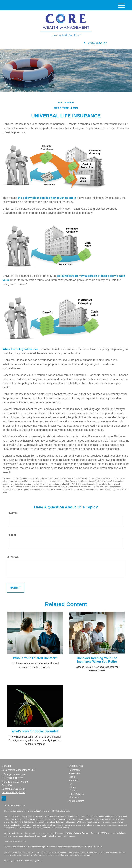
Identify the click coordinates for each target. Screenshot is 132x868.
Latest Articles (76, 794)
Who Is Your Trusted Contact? (35, 658)
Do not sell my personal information (60, 836)
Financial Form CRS (16, 805)
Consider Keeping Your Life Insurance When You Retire (97, 660)
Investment (74, 773)
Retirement (74, 770)
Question (13, 557)
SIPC (101, 847)
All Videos (74, 798)
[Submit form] (16, 588)
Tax (70, 784)
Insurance (74, 780)
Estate (72, 777)
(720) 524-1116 (96, 43)
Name (13, 513)
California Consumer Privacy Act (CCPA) (90, 833)
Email (13, 535)
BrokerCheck (64, 811)
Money (72, 787)
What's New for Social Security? (35, 731)
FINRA (95, 847)
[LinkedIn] (4, 798)
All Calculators (76, 801)
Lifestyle (73, 791)
